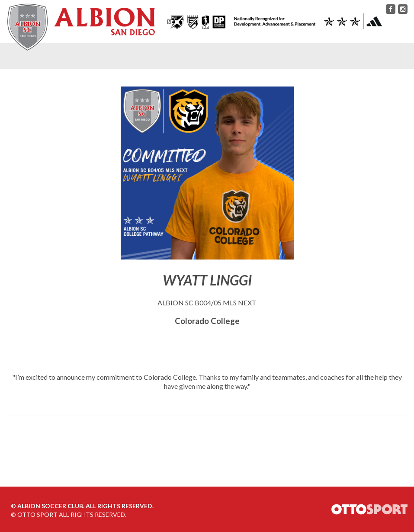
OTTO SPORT (37, 514)
